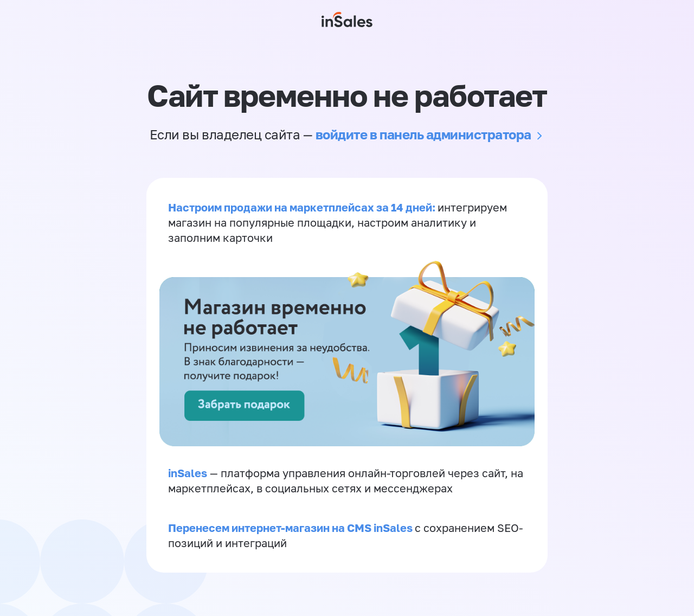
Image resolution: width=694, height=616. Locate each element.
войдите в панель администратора (423, 134)
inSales (188, 473)
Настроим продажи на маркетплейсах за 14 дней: (303, 207)
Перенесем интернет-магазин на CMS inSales (291, 528)
